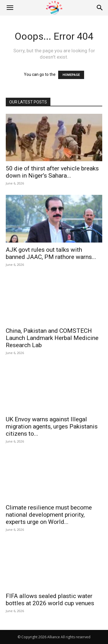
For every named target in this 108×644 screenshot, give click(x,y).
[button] (10, 8)
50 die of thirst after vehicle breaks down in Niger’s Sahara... (52, 172)
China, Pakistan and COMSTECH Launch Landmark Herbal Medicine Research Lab (52, 338)
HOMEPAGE (71, 75)
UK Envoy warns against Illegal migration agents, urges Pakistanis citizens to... (52, 426)
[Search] (100, 8)
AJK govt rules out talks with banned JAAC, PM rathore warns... (51, 253)
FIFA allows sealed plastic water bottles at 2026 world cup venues (50, 600)
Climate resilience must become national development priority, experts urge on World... (49, 515)
